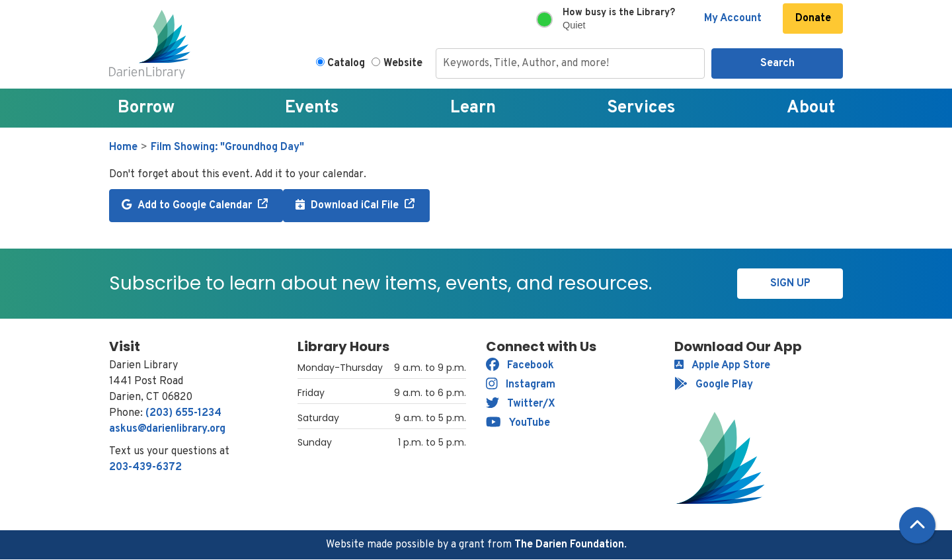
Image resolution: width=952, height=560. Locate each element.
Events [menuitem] (312, 108)
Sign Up (790, 284)
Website (403, 63)
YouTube (518, 423)
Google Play (714, 385)
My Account (733, 19)
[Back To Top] (917, 525)
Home (123, 147)
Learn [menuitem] (473, 108)
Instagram (521, 385)
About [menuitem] (811, 108)
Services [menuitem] (641, 108)
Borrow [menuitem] (146, 108)
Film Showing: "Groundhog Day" (227, 147)
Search (777, 63)
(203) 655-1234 (183, 413)
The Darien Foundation (569, 545)
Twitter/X (521, 404)
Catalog (346, 63)
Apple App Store (722, 366)
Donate (813, 19)
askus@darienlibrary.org (167, 429)
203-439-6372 (145, 467)
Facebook (520, 366)
